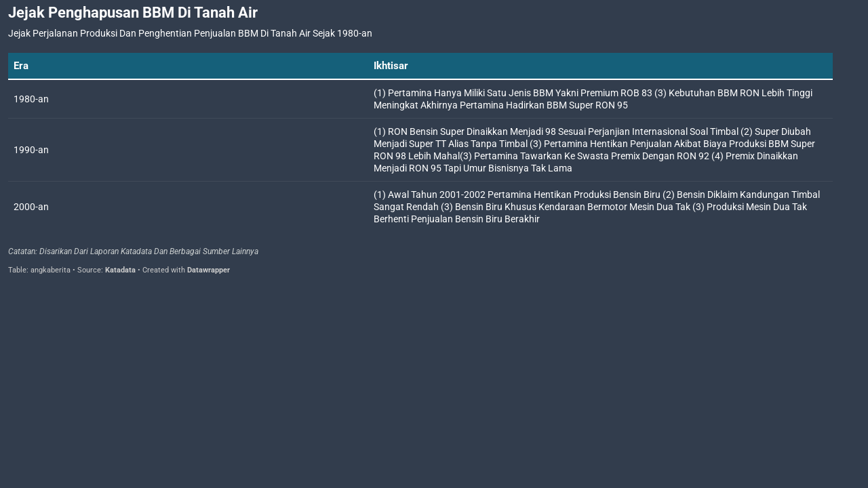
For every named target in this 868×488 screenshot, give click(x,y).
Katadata (120, 270)
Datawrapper (209, 270)
